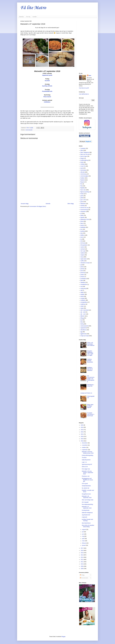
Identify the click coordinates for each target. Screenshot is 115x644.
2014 (82, 555)
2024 (82, 427)
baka (82, 150)
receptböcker (84, 284)
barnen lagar (84, 156)
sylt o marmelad (85, 310)
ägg (81, 332)
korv (82, 229)
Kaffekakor (47, 102)
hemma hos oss (85, 208)
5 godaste (83, 148)
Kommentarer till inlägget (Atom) (38, 206)
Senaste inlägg (25, 204)
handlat (82, 206)
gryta (82, 202)
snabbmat (83, 304)
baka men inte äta (85, 154)
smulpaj (82, 298)
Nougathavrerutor (86, 494)
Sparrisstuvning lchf (87, 464)
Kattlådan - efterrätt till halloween (90, 369)
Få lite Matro (33, 8)
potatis (82, 275)
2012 (82, 559)
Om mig (28, 17)
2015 (82, 553)
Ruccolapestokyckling (87, 504)
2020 (82, 436)
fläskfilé (82, 188)
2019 (82, 439)
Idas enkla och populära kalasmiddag (88, 526)
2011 (82, 562)
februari (84, 543)
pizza (82, 271)
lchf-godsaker (84, 245)
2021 (82, 434)
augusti (84, 529)
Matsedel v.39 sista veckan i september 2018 (87, 473)
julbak (82, 215)
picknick (82, 269)
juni (83, 534)
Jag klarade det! (86, 515)
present (82, 277)
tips (81, 320)
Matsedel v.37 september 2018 (87, 507)
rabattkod (83, 282)
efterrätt (82, 172)
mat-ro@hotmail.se (84, 94)
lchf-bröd (83, 243)
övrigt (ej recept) (85, 336)
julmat (82, 221)
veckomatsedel (29, 130)
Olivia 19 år (85, 467)
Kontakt (35, 17)
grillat (82, 198)
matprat (82, 255)
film (81, 184)
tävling (82, 324)
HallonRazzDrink (86, 460)
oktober (84, 447)
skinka (82, 296)
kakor (82, 223)
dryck (82, 168)
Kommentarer (84, 578)
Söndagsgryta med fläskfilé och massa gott (87, 480)
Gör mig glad (85, 502)
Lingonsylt (84, 517)
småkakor (83, 300)
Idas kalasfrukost (86, 523)
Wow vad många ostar (88, 500)
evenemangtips (84, 176)
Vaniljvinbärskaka (86, 486)
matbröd (83, 253)
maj (83, 536)
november (85, 445)
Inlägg (82, 575)
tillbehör (82, 316)
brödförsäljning (84, 160)
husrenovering (84, 210)
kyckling (82, 231)
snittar (82, 306)
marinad (83, 249)
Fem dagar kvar (86, 469)
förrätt (82, 194)
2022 (82, 432)
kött (81, 233)
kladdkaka (83, 227)
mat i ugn (83, 251)
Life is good (85, 483)
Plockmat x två (86, 476)
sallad (82, 292)
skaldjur (82, 294)
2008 (82, 569)
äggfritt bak (83, 334)
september (85, 450)
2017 (82, 548)
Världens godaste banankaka (90, 361)
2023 (82, 430)
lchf (81, 241)
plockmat (83, 273)
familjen (82, 178)
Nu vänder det (85, 488)
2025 (82, 425)
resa (82, 286)
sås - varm (83, 314)
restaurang (83, 288)
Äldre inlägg (71, 204)
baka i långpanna (85, 152)
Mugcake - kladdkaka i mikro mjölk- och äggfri (90, 353)
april (83, 539)
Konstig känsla (86, 510)
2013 (82, 557)
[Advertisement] (47, 189)
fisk (81, 186)
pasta (82, 267)
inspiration (83, 211)
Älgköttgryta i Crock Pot (91, 385)
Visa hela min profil (84, 88)
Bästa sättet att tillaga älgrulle (90, 406)
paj (81, 265)
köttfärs (82, 235)
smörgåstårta (84, 302)
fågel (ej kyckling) (85, 192)
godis (82, 196)
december (85, 443)
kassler (82, 225)
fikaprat (82, 182)
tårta (82, 322)
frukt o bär (83, 190)
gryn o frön (83, 200)
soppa (82, 308)
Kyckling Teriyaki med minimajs (87, 520)
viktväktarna (84, 330)
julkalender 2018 (85, 219)
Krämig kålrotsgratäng (87, 455)
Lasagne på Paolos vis (86, 393)
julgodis (82, 217)
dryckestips (83, 170)
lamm (82, 237)
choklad (82, 164)
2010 (82, 564)
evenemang (83, 174)
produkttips (83, 279)
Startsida (21, 17)
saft (81, 290)
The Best (84, 458)
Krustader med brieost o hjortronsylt (91, 414)
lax (81, 239)
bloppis (82, 158)
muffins (82, 261)
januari (84, 545)
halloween (83, 204)
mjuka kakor (84, 259)
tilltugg (82, 318)
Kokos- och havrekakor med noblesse (91, 344)
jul (81, 213)
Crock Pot (83, 166)
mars (84, 541)
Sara (90, 75)
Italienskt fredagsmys (87, 513)
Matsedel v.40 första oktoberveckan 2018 (88, 452)
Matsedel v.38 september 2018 (87, 497)
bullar (82, 162)
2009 (82, 566)
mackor (82, 247)
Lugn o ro (84, 462)
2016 (82, 550)
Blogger (63, 637)
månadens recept (85, 263)
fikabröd (82, 180)
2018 (82, 441)
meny (82, 257)
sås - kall (83, 312)
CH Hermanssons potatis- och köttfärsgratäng (91, 379)
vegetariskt (83, 328)
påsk (82, 280)
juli (83, 532)
